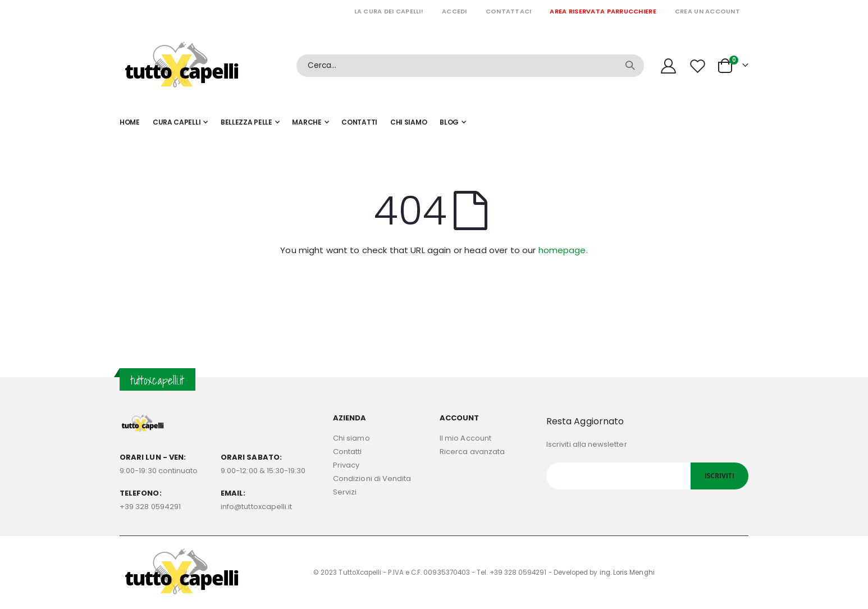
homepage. (563, 250)
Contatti (348, 452)
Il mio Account (465, 438)
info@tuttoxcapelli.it (256, 507)
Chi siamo (351, 438)
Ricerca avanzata (472, 452)
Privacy (346, 465)
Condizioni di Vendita (372, 478)
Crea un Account (707, 11)
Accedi (454, 11)
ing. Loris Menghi (627, 573)
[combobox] (470, 66)
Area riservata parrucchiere (603, 11)
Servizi (345, 492)
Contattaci (509, 11)
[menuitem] (453, 122)
